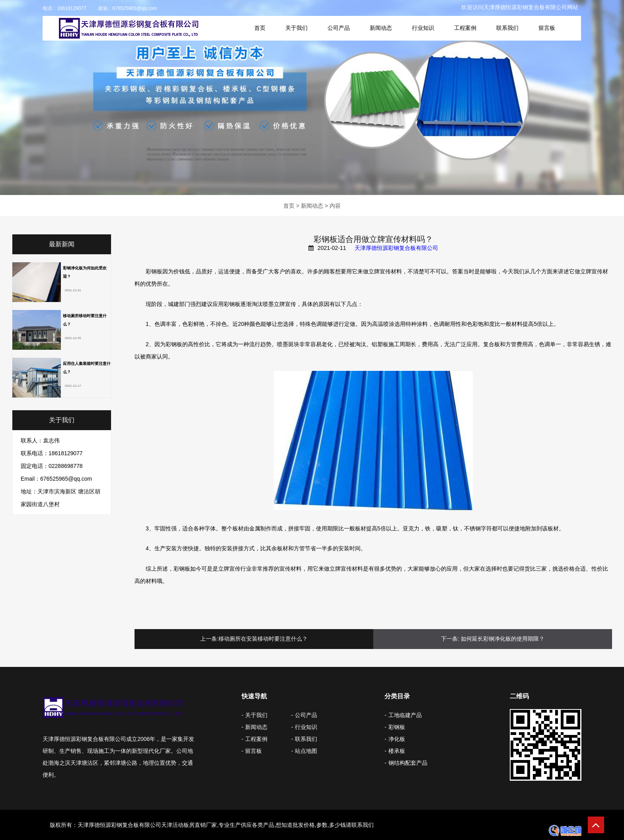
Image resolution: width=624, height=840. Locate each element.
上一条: (209, 639)
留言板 (547, 28)
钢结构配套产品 (408, 763)
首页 (260, 28)
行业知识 (423, 28)
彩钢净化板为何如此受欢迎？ (85, 272)
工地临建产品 (405, 715)
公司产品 (339, 28)
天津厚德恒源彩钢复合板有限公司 (396, 248)
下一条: (450, 639)
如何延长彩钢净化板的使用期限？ (503, 639)
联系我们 (507, 28)
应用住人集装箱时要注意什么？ (87, 368)
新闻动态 (381, 28)
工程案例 (465, 28)
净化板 (397, 739)
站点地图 (306, 751)
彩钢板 (397, 727)
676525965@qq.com (135, 8)
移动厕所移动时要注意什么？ (85, 320)
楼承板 (397, 751)
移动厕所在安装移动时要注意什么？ (263, 639)
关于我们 (296, 28)
